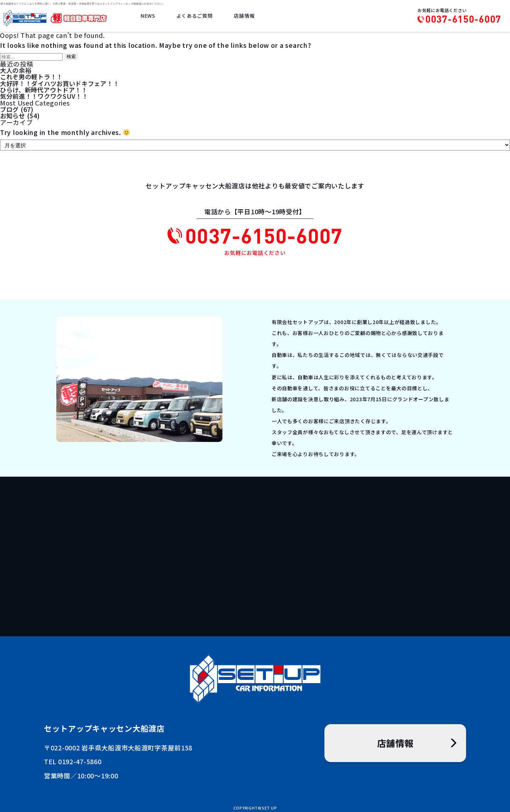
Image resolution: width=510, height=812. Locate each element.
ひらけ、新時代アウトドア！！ (46, 89)
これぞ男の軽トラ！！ (33, 76)
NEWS (151, 16)
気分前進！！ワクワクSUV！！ (47, 96)
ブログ (10, 108)
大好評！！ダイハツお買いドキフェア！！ (63, 83)
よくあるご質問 (196, 16)
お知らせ (13, 115)
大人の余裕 (17, 70)
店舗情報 (245, 16)
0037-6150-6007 (463, 19)
